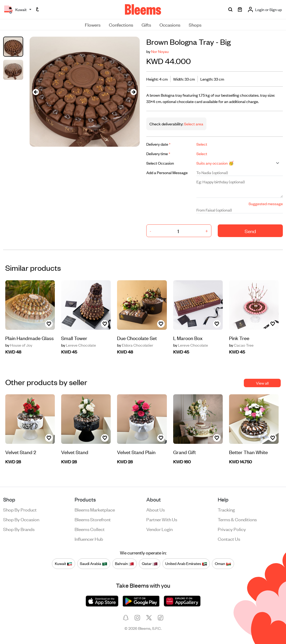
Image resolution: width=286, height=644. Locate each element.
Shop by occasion (21, 519)
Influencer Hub (89, 539)
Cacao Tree (241, 345)
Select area (193, 124)
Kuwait (64, 563)
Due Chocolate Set (137, 338)
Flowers (93, 24)
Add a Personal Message (167, 172)
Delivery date (158, 144)
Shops (195, 24)
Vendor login (159, 529)
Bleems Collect (90, 529)
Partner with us (162, 519)
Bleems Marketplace (95, 509)
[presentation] (36, 92)
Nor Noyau (160, 51)
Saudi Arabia (94, 563)
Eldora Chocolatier (135, 345)
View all (262, 383)
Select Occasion (160, 163)
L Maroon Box (188, 338)
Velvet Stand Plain (136, 452)
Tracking (226, 509)
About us (156, 509)
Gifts (146, 24)
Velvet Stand (75, 452)
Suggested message (266, 203)
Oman (223, 563)
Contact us (229, 539)
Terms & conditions (237, 519)
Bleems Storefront (93, 519)
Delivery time (158, 153)
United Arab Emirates (186, 563)
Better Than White (248, 452)
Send (250, 231)
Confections (121, 24)
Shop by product (20, 509)
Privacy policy (232, 529)
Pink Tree (239, 338)
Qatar (150, 563)
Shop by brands (19, 529)
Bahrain (124, 563)
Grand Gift (185, 452)
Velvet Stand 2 (21, 452)
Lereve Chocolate (79, 345)
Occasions (170, 24)
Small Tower (74, 338)
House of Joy (19, 345)
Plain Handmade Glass (30, 338)
